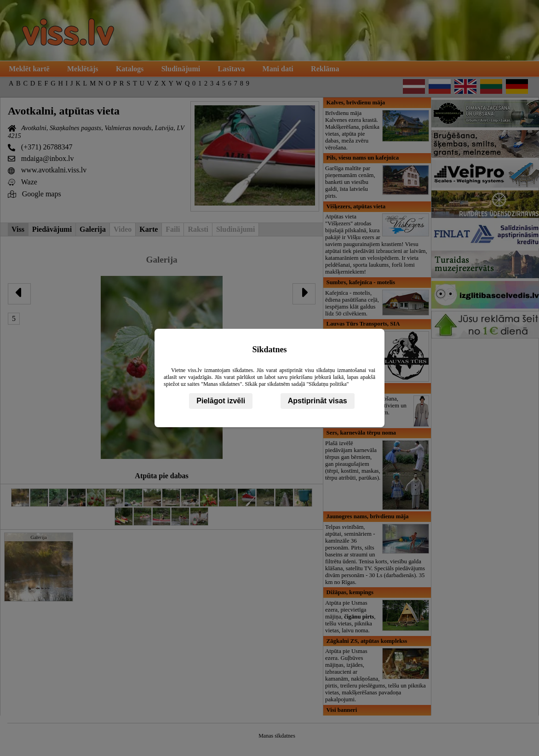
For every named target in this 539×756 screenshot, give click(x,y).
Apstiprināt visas (318, 401)
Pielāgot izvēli (221, 401)
